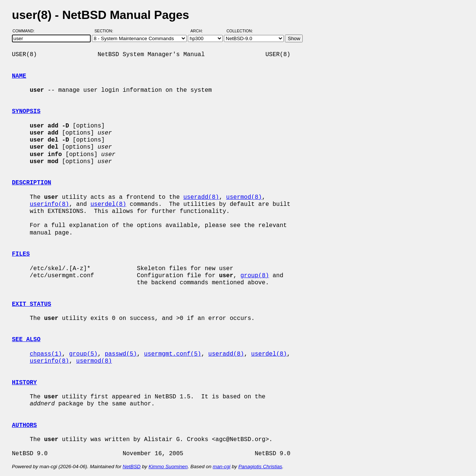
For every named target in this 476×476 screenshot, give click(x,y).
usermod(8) (244, 197)
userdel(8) (108, 204)
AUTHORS (24, 425)
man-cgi (221, 467)
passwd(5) (121, 354)
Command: (26, 31)
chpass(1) (46, 354)
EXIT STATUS (32, 304)
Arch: (200, 31)
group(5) (83, 354)
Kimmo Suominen (168, 467)
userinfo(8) (49, 204)
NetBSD (132, 467)
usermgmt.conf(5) (173, 354)
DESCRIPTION (32, 183)
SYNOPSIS (26, 111)
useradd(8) (201, 197)
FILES (21, 254)
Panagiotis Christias (260, 467)
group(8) (255, 276)
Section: (105, 31)
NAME (19, 76)
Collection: (240, 31)
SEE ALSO (26, 340)
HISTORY (24, 383)
